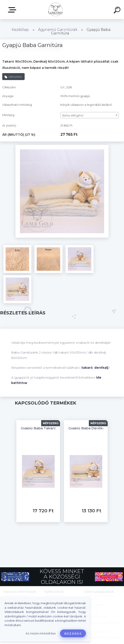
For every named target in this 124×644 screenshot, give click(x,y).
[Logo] (55, 10)
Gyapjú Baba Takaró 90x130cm (48, 428)
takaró (87, 368)
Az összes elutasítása (41, 633)
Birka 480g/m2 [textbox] (73, 115)
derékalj (101, 368)
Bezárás (73, 633)
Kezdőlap (20, 30)
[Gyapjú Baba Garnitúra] (62, 146)
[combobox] (90, 115)
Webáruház (13, 10)
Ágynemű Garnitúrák (58, 30)
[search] (118, 11)
